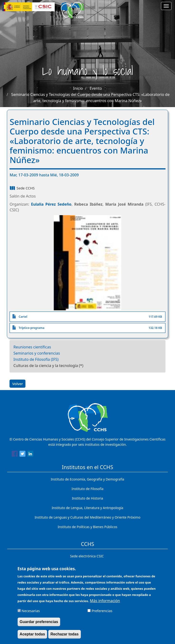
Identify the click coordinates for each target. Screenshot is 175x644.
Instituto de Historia (87, 498)
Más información (105, 604)
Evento (96, 88)
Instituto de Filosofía (87, 489)
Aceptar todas (32, 637)
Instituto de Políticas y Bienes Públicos (88, 527)
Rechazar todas (64, 637)
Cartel (23, 317)
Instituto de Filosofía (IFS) (36, 359)
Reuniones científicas (32, 347)
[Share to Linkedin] (30, 455)
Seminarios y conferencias (37, 353)
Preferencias (102, 614)
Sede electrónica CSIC (87, 556)
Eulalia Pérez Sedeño (51, 204)
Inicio (78, 88)
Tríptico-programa (31, 328)
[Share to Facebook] (15, 455)
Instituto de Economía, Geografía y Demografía (88, 479)
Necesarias (31, 614)
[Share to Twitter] (22, 455)
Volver (17, 384)
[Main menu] (166, 6)
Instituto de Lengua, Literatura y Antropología (88, 508)
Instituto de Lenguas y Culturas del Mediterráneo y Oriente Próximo (88, 517)
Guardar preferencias (39, 625)
